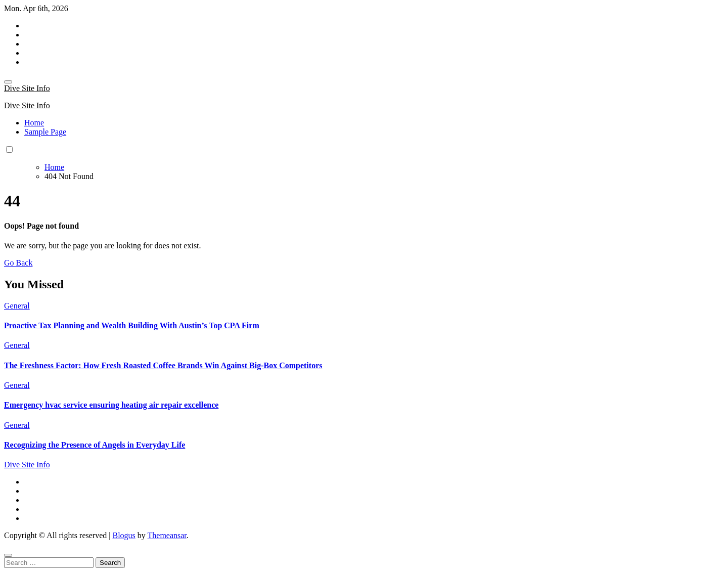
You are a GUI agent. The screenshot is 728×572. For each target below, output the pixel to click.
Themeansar (167, 535)
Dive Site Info (27, 88)
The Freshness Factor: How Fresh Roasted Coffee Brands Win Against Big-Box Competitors (163, 365)
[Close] (8, 555)
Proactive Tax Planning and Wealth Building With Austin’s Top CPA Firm (132, 325)
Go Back (18, 263)
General (17, 306)
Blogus (124, 535)
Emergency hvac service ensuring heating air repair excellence (111, 405)
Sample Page (45, 132)
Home (34, 123)
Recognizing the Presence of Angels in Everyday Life (95, 445)
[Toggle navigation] (8, 82)
